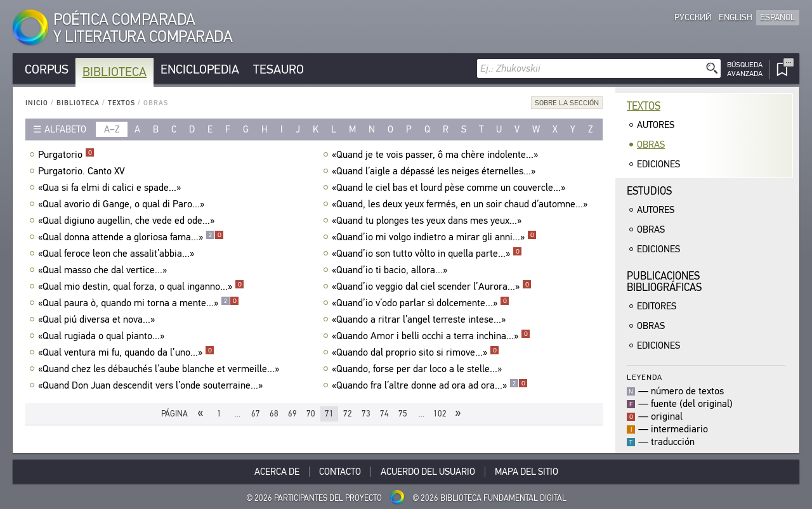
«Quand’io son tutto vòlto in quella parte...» (427, 254)
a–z (112, 129)
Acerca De (277, 472)
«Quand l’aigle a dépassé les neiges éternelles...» (435, 171)
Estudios (649, 191)
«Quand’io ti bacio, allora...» (391, 270)
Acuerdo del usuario (428, 472)
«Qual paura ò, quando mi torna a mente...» (139, 303)
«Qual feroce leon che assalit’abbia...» (118, 254)
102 (440, 414)
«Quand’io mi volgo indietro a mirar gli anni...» (434, 237)
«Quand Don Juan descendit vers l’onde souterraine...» (152, 385)
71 (329, 414)
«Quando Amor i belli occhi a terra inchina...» (431, 336)
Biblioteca (115, 72)
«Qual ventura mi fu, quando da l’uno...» (126, 352)
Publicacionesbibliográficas (664, 282)
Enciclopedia (200, 69)
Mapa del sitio (527, 472)
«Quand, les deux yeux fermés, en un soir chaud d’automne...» (461, 204)
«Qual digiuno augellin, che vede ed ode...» (128, 221)
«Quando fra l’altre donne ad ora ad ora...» (430, 385)
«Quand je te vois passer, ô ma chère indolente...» (436, 155)
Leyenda (645, 377)
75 (403, 414)
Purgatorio (66, 155)
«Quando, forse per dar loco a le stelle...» (418, 369)
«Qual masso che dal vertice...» (104, 270)
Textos (121, 103)
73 (366, 414)
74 (384, 414)
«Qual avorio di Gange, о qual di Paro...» (123, 204)
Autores (656, 125)
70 (311, 414)
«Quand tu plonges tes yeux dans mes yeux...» (428, 221)
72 (348, 414)
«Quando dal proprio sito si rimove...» (416, 352)
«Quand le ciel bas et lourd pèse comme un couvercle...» (450, 188)
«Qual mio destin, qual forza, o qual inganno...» (141, 287)
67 (256, 414)
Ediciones (658, 164)
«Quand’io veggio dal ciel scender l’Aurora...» (432, 287)
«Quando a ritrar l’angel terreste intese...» (420, 319)
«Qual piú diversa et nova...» (98, 319)
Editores (657, 306)
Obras (651, 145)
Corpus (47, 69)
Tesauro (278, 69)
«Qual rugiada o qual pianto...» (103, 336)
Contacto (340, 472)
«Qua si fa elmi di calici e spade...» (111, 188)
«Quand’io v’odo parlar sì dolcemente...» (421, 303)
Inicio (37, 103)
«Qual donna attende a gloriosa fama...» (131, 237)
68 (274, 414)
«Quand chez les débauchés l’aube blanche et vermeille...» (160, 369)
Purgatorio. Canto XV (83, 171)
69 (292, 414)
